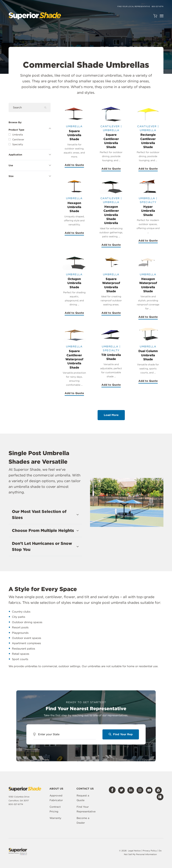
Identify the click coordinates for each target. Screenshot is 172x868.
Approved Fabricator (56, 798)
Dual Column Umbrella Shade (148, 355)
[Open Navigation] (162, 16)
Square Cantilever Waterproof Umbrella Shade (74, 359)
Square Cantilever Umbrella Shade (111, 141)
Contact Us (85, 789)
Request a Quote (83, 798)
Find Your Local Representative (133, 6)
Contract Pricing (55, 809)
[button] (45, 515)
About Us (56, 789)
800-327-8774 (158, 6)
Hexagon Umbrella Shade (74, 207)
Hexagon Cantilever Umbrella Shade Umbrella (111, 215)
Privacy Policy (150, 851)
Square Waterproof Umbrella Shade (111, 285)
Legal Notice (134, 851)
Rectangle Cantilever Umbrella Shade (148, 141)
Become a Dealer (83, 820)
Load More (111, 415)
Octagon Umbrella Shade (74, 283)
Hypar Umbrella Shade (148, 211)
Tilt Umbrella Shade (111, 357)
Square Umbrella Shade (74, 135)
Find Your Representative (86, 809)
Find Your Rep (121, 734)
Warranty (55, 818)
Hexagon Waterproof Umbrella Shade (148, 285)
